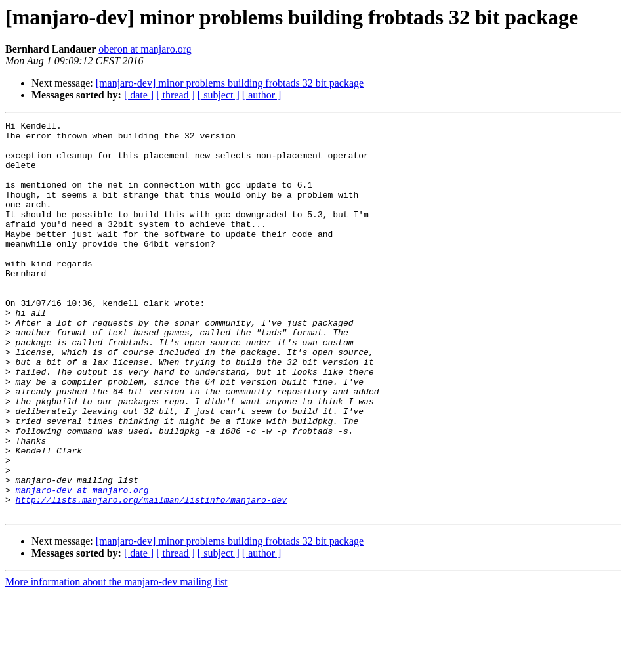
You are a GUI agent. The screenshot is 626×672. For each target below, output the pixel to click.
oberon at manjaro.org (145, 49)
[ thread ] (176, 95)
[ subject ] (219, 95)
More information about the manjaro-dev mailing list (116, 661)
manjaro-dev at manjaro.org (82, 564)
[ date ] (139, 95)
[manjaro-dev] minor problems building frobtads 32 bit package (230, 83)
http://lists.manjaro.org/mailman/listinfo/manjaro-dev (151, 576)
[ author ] (262, 95)
